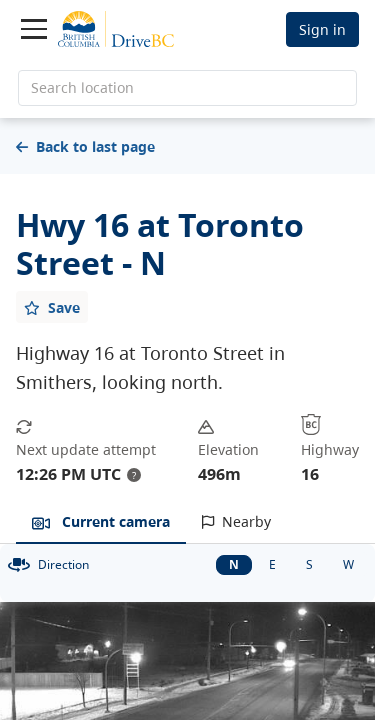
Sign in (322, 29)
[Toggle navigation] (34, 29)
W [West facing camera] (348, 564)
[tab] (101, 523)
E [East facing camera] (272, 564)
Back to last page (85, 146)
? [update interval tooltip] (134, 475)
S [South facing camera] (309, 564)
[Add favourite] (52, 307)
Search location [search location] (82, 87)
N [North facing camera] (234, 564)
